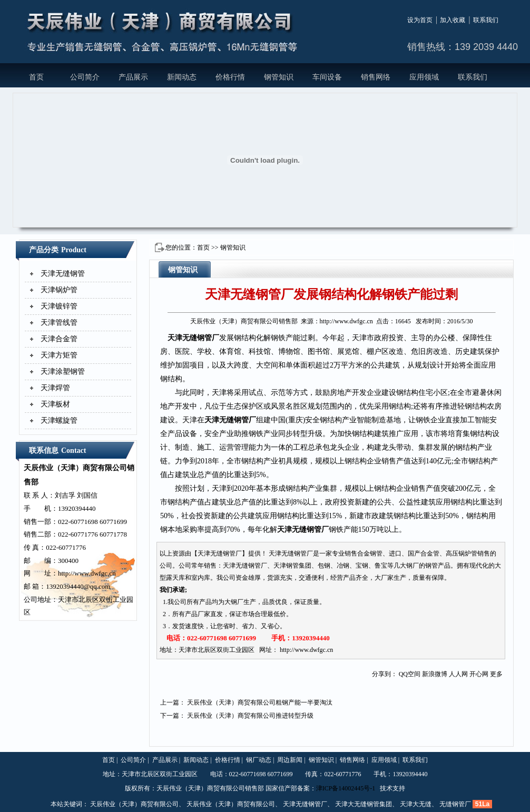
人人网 (458, 674)
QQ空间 (410, 674)
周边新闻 (290, 760)
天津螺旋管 (59, 420)
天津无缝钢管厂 (193, 338)
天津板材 (55, 404)
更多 (496, 674)
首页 (36, 77)
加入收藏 (453, 20)
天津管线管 (59, 323)
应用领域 (424, 77)
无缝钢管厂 (455, 804)
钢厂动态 (259, 760)
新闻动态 (182, 77)
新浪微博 (435, 674)
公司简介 (85, 77)
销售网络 (376, 77)
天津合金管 (59, 339)
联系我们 (486, 20)
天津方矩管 (59, 355)
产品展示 (133, 77)
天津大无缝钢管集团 (364, 804)
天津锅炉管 (59, 290)
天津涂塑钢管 (63, 372)
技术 (386, 788)
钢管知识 (279, 77)
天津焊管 (55, 388)
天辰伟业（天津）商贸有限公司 (134, 804)
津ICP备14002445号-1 (346, 788)
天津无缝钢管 (63, 274)
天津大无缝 (416, 804)
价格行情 (230, 77)
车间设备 (327, 77)
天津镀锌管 (59, 306)
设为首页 (420, 20)
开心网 (479, 674)
